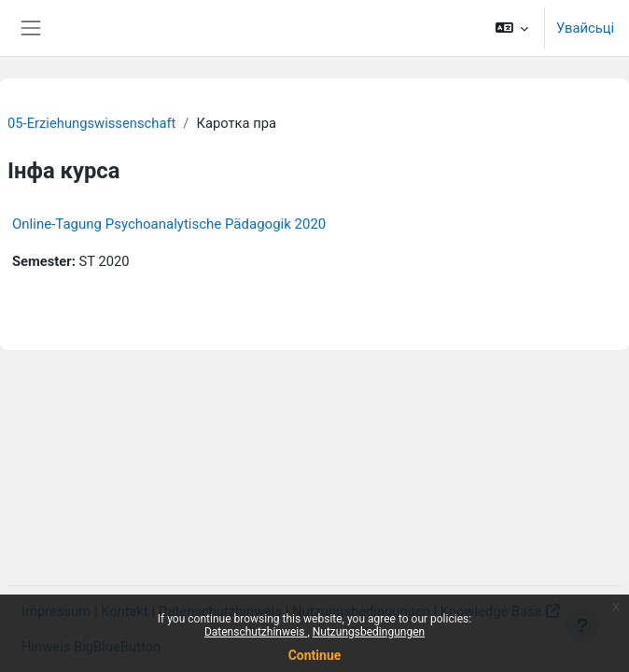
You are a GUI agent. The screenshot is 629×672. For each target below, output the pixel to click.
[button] (511, 28)
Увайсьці (585, 28)
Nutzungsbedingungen (369, 632)
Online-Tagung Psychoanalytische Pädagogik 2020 (169, 224)
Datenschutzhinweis (256, 632)
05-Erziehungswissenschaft (91, 123)
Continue (315, 655)
